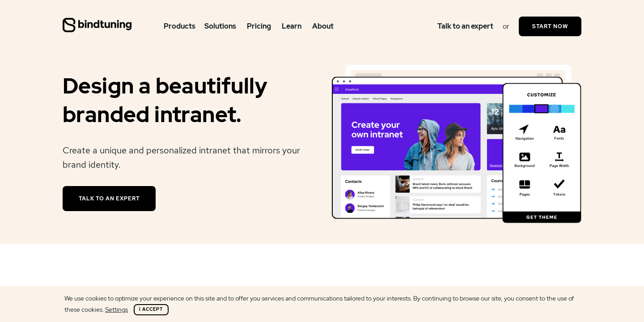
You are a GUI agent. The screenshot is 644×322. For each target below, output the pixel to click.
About (323, 26)
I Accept (151, 309)
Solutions (220, 26)
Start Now (550, 26)
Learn (292, 26)
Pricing (259, 26)
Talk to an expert (465, 26)
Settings (117, 309)
